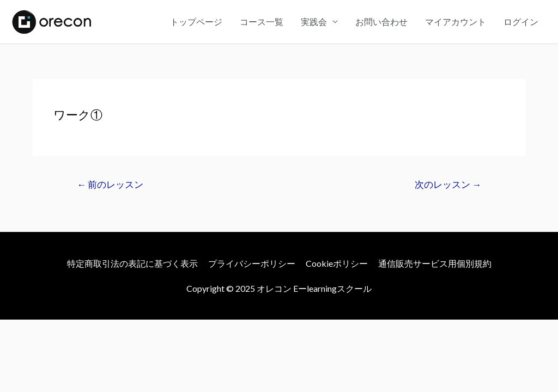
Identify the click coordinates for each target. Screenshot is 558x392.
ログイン (521, 22)
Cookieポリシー (337, 263)
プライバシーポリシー (252, 263)
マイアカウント (456, 22)
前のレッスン (110, 184)
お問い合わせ (381, 22)
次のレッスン (448, 184)
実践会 (314, 22)
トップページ (196, 22)
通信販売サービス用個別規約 (435, 263)
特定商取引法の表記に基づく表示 (132, 263)
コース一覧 (262, 22)
